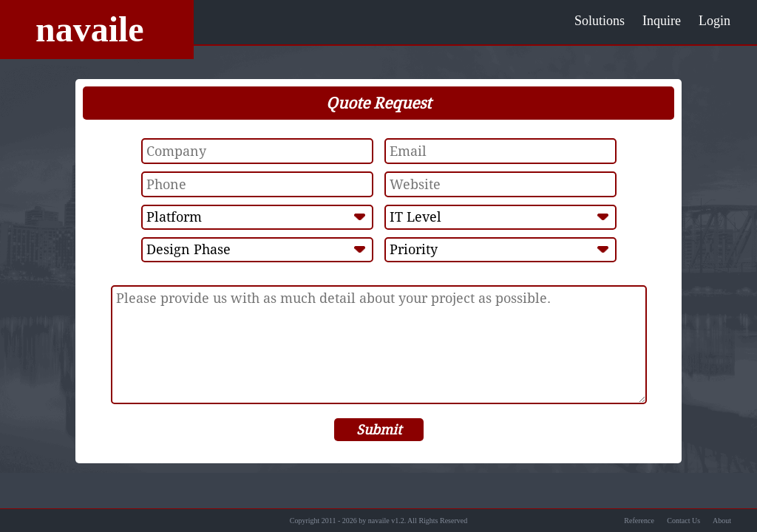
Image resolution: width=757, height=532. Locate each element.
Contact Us (683, 521)
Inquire (662, 21)
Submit (379, 430)
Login (714, 21)
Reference (639, 521)
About (722, 521)
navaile (90, 29)
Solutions (600, 21)
